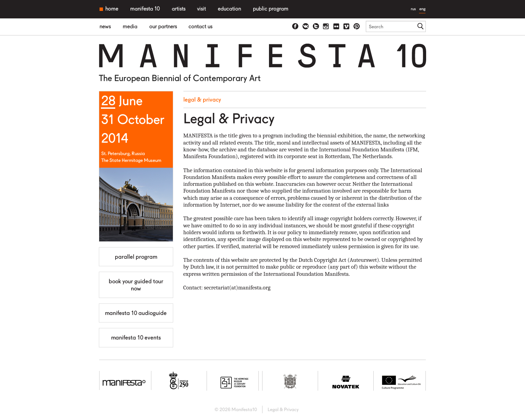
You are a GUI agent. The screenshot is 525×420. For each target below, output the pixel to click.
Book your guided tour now (136, 285)
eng (422, 9)
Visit (201, 9)
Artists (179, 9)
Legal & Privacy (202, 100)
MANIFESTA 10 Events (136, 337)
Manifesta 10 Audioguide (136, 313)
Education (229, 9)
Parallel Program (136, 257)
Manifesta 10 (145, 9)
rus (413, 9)
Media (130, 26)
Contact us (200, 26)
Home (112, 9)
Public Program (271, 9)
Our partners (163, 26)
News (105, 26)
